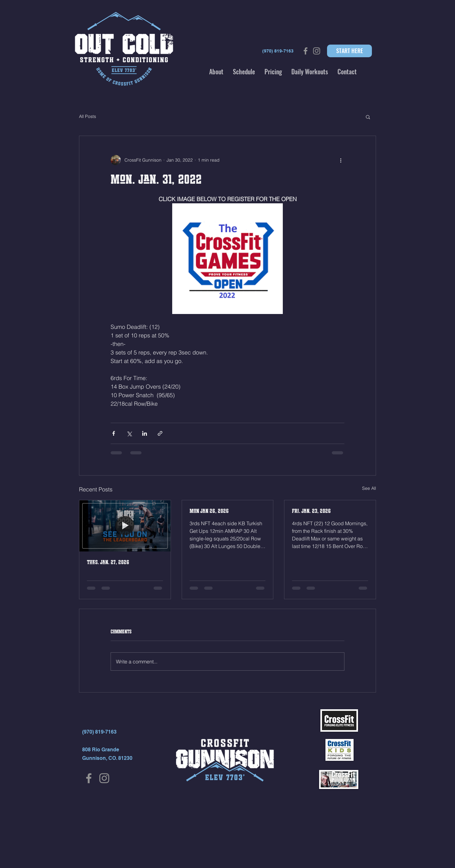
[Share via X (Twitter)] (129, 433)
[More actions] (341, 160)
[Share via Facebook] (114, 433)
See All (369, 488)
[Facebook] (89, 778)
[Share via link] (160, 433)
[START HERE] (349, 51)
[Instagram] (104, 778)
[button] (216, 71)
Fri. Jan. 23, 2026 (311, 511)
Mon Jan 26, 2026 (209, 511)
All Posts (88, 116)
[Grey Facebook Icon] (306, 51)
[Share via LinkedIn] (145, 433)
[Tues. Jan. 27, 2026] (125, 526)
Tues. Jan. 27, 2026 (108, 562)
